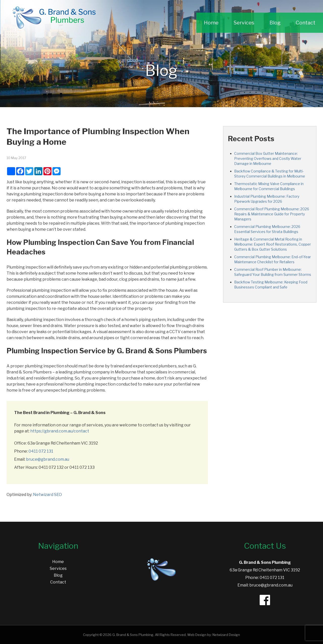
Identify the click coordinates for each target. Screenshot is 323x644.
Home (211, 23)
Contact (306, 23)
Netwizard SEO (47, 495)
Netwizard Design (226, 635)
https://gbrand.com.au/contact (60, 431)
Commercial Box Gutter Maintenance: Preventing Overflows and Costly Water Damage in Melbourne (268, 158)
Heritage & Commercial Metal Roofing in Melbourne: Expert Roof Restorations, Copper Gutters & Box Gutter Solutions (273, 244)
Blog (275, 23)
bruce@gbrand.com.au (48, 459)
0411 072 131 (41, 451)
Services (244, 23)
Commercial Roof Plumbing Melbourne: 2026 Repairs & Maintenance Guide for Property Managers (272, 214)
